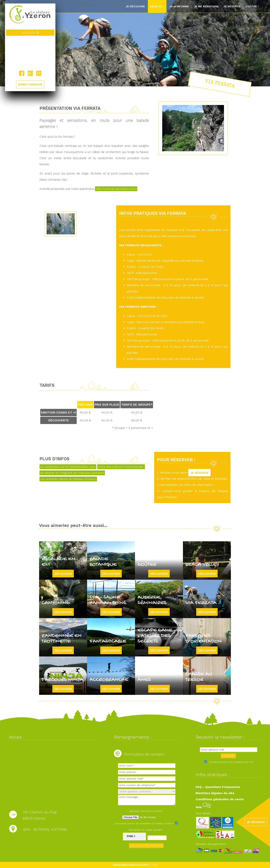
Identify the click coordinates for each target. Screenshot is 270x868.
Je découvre (135, 6)
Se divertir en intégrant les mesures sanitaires (72, 473)
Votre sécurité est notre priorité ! (121, 467)
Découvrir (63, 573)
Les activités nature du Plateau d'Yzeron (68, 479)
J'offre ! (252, 6)
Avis (203, 807)
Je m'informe (179, 6)
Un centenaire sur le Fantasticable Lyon (68, 467)
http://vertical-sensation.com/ (116, 189)
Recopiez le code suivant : (146, 830)
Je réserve (232, 6)
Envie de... (157, 6)
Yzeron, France (30, 53)
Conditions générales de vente (220, 799)
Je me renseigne (206, 6)
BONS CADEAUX (30, 85)
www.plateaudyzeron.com (130, 865)
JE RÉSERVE (199, 472)
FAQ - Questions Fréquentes (218, 787)
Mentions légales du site (215, 793)
